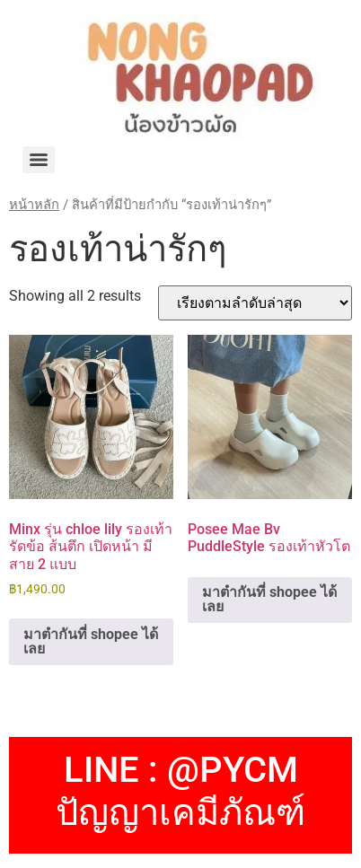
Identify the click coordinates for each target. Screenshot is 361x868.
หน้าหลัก (34, 205)
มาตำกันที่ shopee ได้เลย (91, 641)
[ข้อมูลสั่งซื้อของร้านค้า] (255, 303)
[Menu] (39, 160)
